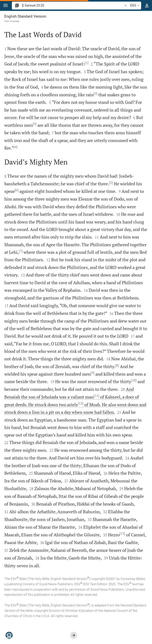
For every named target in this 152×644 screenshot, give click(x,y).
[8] (117, 365)
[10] (134, 380)
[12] (81, 403)
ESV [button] (135, 6)
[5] (111, 183)
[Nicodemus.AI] (9, 635)
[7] (21, 251)
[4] (16, 147)
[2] (95, 93)
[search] (73, 5)
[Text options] (147, 6)
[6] (17, 190)
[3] (35, 124)
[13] (122, 533)
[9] (93, 373)
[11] (96, 396)
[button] (6, 5)
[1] (87, 63)
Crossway (14, 21)
